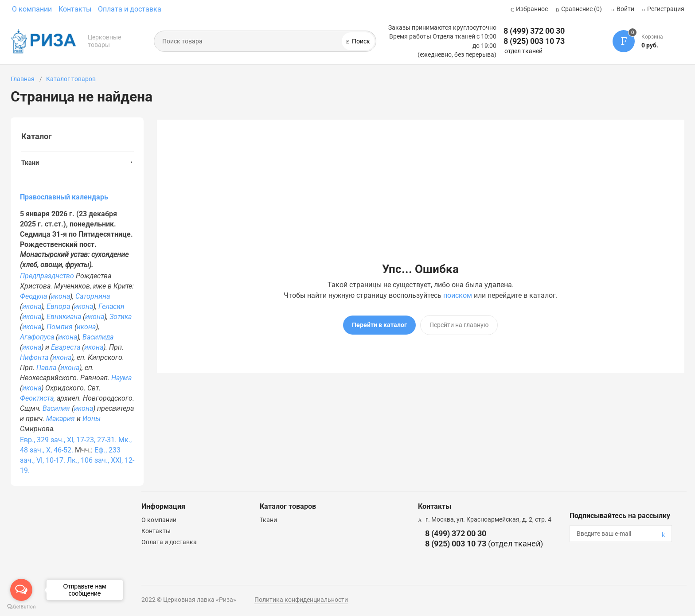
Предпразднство (47, 276)
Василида (98, 337)
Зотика (121, 317)
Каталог (37, 136)
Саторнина (93, 296)
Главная (23, 79)
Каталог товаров (71, 79)
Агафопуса (37, 337)
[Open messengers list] (21, 590)
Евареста (66, 347)
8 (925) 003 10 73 (534, 41)
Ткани (268, 520)
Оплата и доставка (130, 9)
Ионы (92, 419)
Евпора (58, 306)
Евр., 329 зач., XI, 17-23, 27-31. (68, 440)
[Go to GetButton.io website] (21, 607)
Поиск (360, 41)
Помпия (60, 327)
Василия (56, 408)
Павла (46, 368)
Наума (121, 378)
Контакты (75, 9)
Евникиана (64, 317)
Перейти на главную (459, 325)
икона (61, 296)
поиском (458, 295)
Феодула (33, 296)
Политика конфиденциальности (301, 600)
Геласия (111, 306)
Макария (61, 419)
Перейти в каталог (379, 325)
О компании (32, 9)
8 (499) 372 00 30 (534, 31)
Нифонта (34, 357)
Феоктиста (37, 398)
